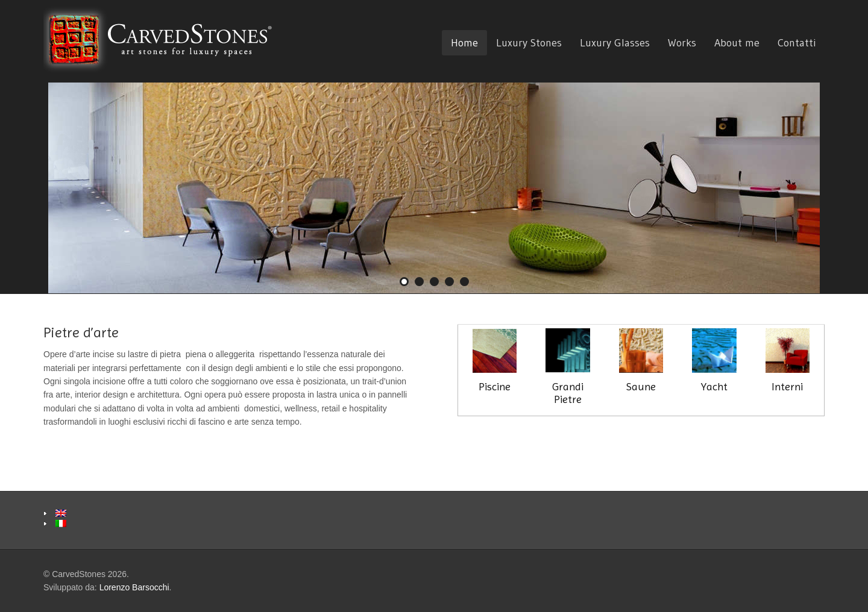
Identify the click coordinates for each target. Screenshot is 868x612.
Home (464, 43)
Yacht (714, 360)
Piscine (495, 386)
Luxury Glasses (615, 43)
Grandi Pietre (568, 367)
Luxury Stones (529, 43)
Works (682, 43)
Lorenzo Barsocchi (134, 587)
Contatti (797, 43)
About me (737, 43)
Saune (641, 360)
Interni (788, 360)
